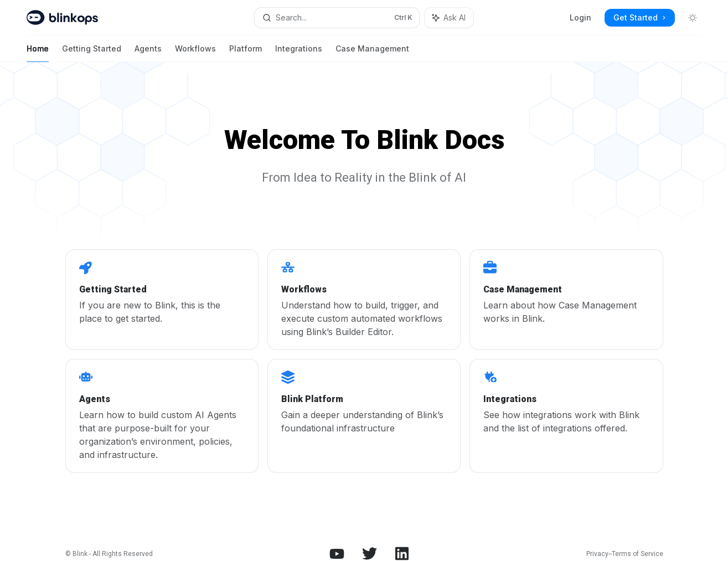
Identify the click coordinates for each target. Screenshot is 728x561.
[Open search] (337, 18)
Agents (148, 53)
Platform (246, 53)
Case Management (372, 53)
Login (580, 17)
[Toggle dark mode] (693, 18)
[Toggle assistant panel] (449, 18)
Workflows (195, 53)
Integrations (299, 53)
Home (38, 53)
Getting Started (92, 53)
